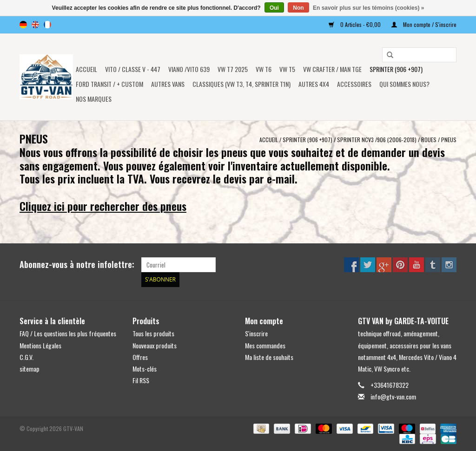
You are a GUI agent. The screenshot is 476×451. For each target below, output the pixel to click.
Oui (274, 8)
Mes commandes (265, 345)
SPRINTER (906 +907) (396, 69)
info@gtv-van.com (393, 396)
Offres (140, 357)
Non (298, 8)
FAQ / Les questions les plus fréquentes (68, 333)
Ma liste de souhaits (269, 357)
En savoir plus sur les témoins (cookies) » (368, 8)
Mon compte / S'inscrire (424, 24)
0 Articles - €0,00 (355, 24)
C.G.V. (26, 357)
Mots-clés (145, 369)
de (23, 25)
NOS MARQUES (94, 99)
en (35, 25)
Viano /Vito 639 (189, 69)
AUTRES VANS (168, 84)
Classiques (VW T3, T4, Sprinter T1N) (241, 84)
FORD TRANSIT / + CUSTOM (109, 84)
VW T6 (264, 69)
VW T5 (287, 69)
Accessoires (354, 84)
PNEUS (449, 140)
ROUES (429, 140)
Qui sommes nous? (404, 84)
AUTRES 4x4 (314, 84)
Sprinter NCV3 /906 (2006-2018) (377, 140)
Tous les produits (153, 333)
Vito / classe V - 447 (133, 69)
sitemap (30, 369)
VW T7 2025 (233, 69)
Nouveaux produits (155, 345)
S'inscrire (256, 333)
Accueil (86, 69)
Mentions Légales (40, 345)
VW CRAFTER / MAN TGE (332, 69)
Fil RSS (141, 380)
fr (47, 25)
